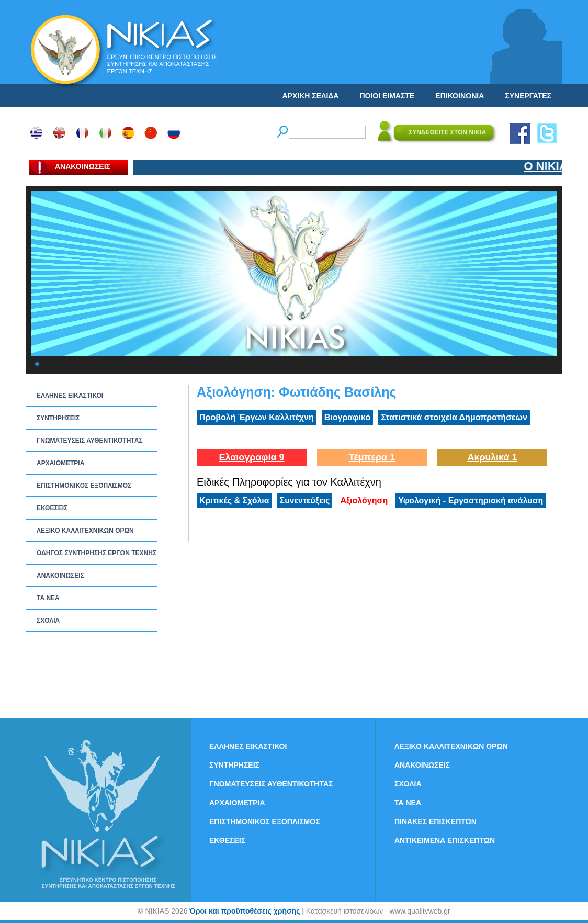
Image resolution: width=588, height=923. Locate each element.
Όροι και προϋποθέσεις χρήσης (245, 911)
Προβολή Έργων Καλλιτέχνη (257, 417)
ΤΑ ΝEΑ (48, 598)
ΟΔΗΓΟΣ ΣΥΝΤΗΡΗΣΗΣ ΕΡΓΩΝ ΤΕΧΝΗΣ (97, 553)
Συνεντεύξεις (305, 500)
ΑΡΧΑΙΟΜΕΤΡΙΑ (60, 463)
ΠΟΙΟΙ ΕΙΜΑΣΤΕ (387, 96)
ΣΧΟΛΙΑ (48, 621)
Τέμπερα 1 (372, 457)
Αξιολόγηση (364, 500)
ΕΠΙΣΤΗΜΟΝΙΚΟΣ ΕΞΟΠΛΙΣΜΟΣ (84, 486)
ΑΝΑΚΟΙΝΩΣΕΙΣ (60, 576)
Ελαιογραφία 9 (251, 457)
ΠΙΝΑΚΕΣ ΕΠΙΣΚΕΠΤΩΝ (436, 821)
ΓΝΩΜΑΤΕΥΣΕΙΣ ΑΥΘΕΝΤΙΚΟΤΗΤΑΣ (90, 441)
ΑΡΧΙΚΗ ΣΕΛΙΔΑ (311, 96)
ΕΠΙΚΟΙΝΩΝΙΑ (460, 96)
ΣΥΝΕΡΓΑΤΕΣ (528, 96)
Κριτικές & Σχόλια (234, 500)
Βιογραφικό (347, 417)
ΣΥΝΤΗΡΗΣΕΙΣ (58, 418)
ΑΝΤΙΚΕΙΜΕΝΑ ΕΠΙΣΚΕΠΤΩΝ (445, 840)
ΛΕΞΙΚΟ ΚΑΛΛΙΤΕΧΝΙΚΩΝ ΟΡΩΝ (85, 531)
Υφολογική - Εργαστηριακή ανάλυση (471, 500)
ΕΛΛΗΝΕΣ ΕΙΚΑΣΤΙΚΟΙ (70, 396)
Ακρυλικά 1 (492, 457)
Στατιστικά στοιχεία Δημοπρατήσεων (454, 417)
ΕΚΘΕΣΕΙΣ (52, 508)
